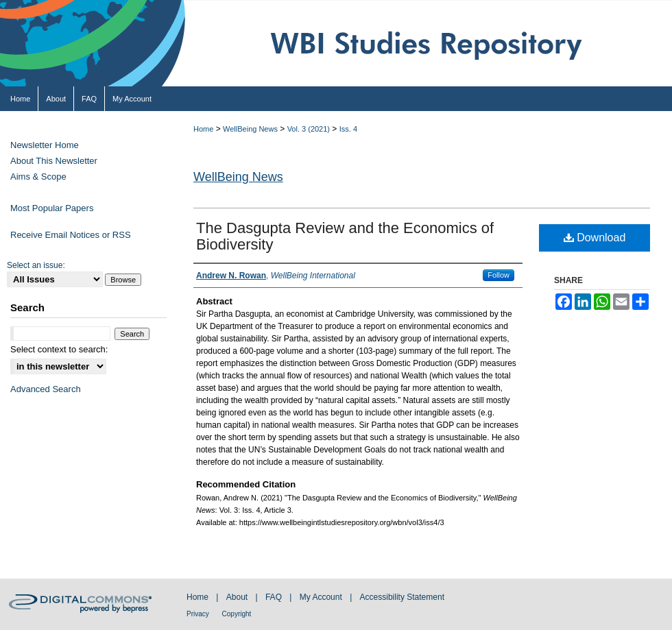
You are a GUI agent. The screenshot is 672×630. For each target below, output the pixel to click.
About (238, 597)
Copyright (237, 614)
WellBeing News (250, 129)
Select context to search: (59, 349)
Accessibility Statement (402, 597)
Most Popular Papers (52, 208)
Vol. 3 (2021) (309, 129)
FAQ (275, 597)
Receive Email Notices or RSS (71, 235)
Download (595, 238)
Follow (499, 275)
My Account (322, 597)
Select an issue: (36, 265)
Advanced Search (46, 389)
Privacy (199, 614)
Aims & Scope (38, 177)
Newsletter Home (45, 145)
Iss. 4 (348, 129)
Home (203, 129)
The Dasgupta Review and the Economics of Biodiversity (345, 236)
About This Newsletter (54, 161)
